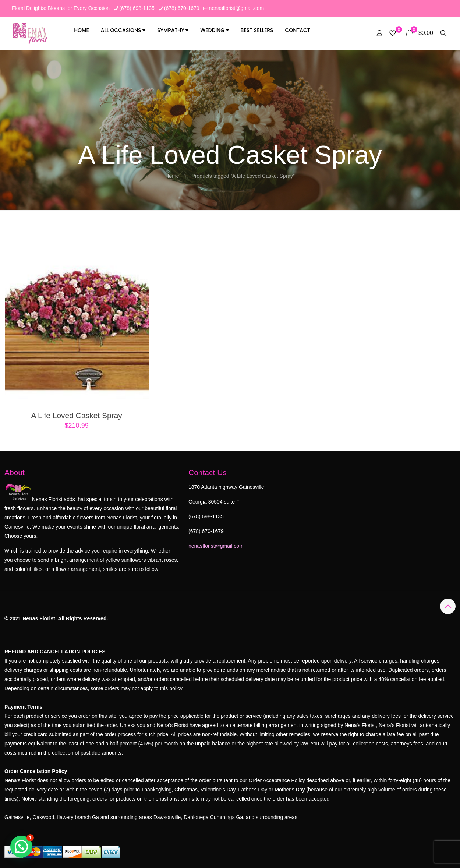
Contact (297, 30)
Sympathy (173, 30)
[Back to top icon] (448, 606)
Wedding (214, 30)
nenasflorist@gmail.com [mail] (237, 8)
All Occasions (123, 30)
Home (82, 30)
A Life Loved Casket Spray (76, 415)
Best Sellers (257, 30)
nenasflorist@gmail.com (216, 546)
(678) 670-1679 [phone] (182, 8)
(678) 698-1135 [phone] (137, 8)
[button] (21, 847)
